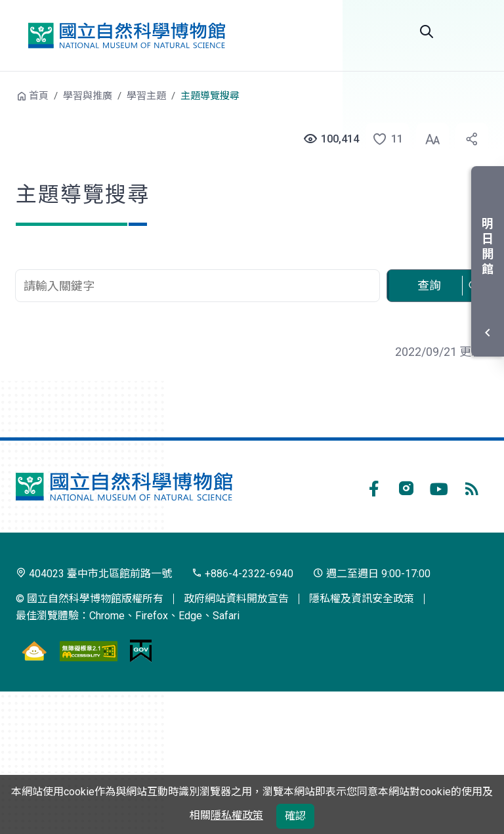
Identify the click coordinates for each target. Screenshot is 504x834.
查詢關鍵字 (199, 262)
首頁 (39, 96)
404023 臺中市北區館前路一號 (94, 574)
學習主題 (146, 96)
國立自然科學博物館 (127, 35)
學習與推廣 (88, 96)
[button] (381, 139)
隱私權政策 (237, 815)
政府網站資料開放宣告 (236, 599)
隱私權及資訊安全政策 (362, 599)
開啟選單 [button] (472, 32)
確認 (295, 816)
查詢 (429, 285)
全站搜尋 (427, 32)
